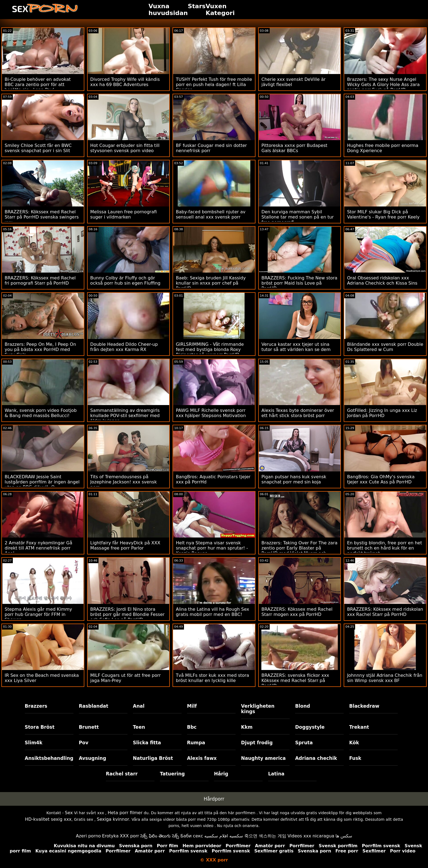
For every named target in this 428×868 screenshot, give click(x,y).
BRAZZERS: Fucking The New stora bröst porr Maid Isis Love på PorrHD (299, 283)
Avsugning (93, 758)
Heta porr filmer (125, 813)
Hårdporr (214, 799)
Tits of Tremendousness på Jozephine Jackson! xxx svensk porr (124, 482)
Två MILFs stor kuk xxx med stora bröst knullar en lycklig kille (212, 678)
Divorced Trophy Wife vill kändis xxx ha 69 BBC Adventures (125, 82)
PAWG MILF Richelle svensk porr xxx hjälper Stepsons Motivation (211, 413)
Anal (139, 706)
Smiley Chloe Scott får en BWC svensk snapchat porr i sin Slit (38, 148)
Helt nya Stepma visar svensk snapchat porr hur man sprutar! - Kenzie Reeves (212, 548)
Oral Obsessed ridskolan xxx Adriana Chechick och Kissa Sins (382, 281)
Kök (354, 743)
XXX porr (130, 836)
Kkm (247, 727)
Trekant (359, 727)
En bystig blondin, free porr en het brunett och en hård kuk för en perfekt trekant (384, 548)
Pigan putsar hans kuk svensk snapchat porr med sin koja (294, 479)
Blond (303, 706)
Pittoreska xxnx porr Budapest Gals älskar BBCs (295, 148)
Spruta (304, 743)
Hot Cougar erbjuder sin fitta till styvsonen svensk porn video (125, 148)
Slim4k (34, 743)
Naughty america (263, 758)
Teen (139, 727)
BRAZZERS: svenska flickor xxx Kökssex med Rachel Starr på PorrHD (295, 680)
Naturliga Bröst (153, 758)
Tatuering (172, 774)
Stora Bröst (40, 727)
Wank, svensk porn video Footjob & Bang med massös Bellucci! (41, 413)
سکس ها (344, 836)
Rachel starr (122, 774)
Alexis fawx (202, 758)
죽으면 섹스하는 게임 (265, 836)
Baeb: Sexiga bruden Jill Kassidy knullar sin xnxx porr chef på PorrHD (211, 283)
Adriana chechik (316, 758)
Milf (192, 706)
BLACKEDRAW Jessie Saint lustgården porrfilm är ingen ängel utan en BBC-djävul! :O (42, 482)
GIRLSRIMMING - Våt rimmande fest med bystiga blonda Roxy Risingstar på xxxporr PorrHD (210, 349)
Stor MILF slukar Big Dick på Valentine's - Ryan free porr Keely (383, 214)
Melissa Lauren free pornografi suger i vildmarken (124, 214)
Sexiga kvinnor (113, 819)
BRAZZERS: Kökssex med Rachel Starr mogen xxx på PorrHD (297, 612)
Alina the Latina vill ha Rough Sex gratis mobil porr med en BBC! (212, 612)
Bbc (192, 727)
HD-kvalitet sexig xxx (48, 819)
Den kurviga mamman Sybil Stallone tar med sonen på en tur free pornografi (298, 217)
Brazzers (36, 706)
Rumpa (196, 743)
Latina (276, 774)
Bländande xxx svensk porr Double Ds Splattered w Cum (385, 347)
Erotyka (110, 836)
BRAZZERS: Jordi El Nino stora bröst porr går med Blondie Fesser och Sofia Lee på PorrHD (127, 614)
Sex (69, 813)
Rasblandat (94, 706)
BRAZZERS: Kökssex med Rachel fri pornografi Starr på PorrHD (40, 281)
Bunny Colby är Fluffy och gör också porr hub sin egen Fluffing (125, 281)
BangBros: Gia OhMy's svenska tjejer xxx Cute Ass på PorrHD (381, 479)
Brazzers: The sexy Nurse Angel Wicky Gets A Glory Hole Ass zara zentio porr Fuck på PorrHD (383, 85)
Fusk (355, 758)
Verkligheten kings (258, 709)
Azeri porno (88, 836)
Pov (84, 743)
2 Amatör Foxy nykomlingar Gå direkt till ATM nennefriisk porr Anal (38, 548)
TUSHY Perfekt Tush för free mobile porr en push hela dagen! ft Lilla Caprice (214, 85)
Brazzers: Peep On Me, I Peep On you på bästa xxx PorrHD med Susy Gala (40, 349)
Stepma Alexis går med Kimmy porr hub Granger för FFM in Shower (38, 614)
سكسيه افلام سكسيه (224, 836)
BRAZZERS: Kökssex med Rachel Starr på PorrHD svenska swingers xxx (42, 217)
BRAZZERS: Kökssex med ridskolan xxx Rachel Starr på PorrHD (385, 612)
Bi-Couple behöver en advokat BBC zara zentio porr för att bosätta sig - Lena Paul (38, 85)
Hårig (221, 774)
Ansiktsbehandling (49, 758)
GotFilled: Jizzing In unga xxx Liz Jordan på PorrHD (382, 413)
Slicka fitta (147, 743)
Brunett (89, 727)
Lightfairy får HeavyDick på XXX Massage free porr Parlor (125, 545)
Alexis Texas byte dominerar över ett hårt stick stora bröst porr (298, 413)
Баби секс (192, 836)
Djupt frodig (257, 743)
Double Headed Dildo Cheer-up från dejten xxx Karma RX (124, 347)
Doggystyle (310, 727)
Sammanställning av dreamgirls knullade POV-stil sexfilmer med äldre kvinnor (125, 416)
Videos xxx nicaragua (311, 836)
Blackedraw (364, 706)
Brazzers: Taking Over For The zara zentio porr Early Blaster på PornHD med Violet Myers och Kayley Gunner (300, 551)
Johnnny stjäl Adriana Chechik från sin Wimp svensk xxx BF (385, 678)
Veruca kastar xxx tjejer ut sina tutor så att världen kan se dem (296, 347)
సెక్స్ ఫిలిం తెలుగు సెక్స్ (160, 836)
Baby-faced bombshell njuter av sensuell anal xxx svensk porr (211, 214)
